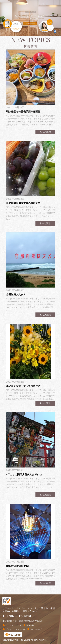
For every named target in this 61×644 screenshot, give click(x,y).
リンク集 (30, 625)
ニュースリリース (14, 625)
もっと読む (45, 132)
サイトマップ (36, 629)
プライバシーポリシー (15, 629)
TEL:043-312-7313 (17, 616)
